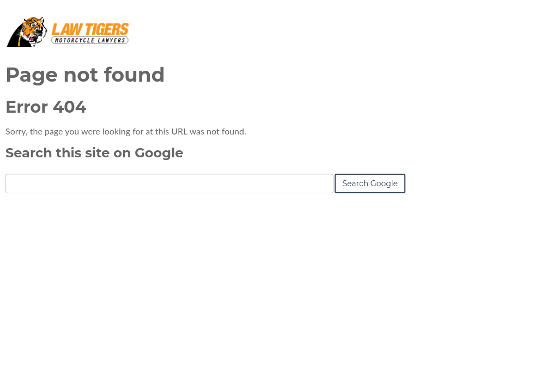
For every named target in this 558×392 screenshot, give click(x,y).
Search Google (370, 183)
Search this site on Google (94, 153)
